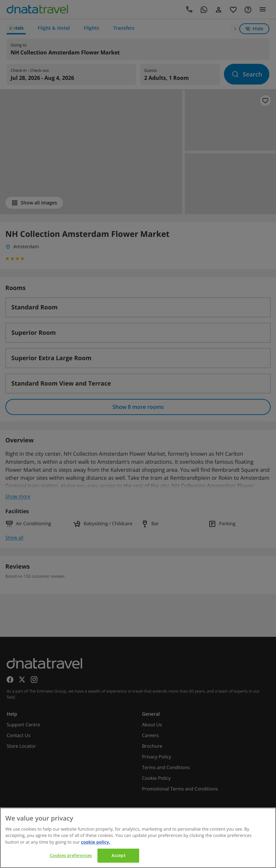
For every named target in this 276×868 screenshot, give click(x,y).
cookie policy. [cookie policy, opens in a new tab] (96, 842)
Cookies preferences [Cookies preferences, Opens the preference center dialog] (71, 855)
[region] (138, 838)
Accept (118, 855)
